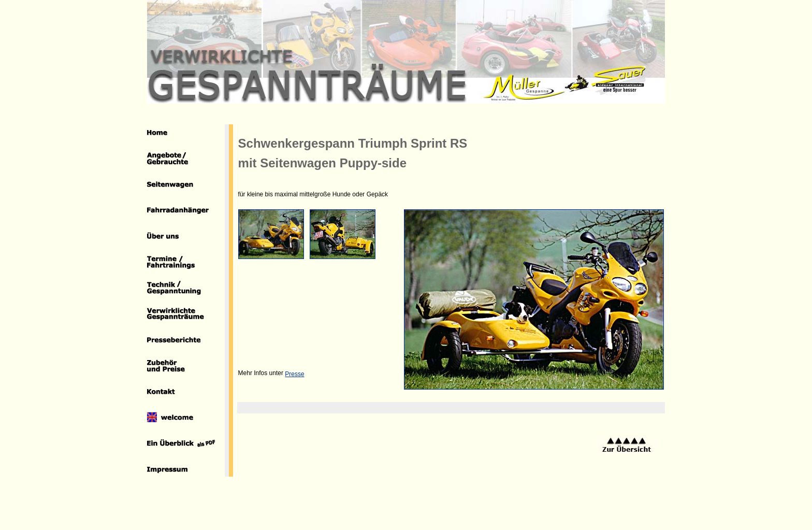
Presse (294, 374)
